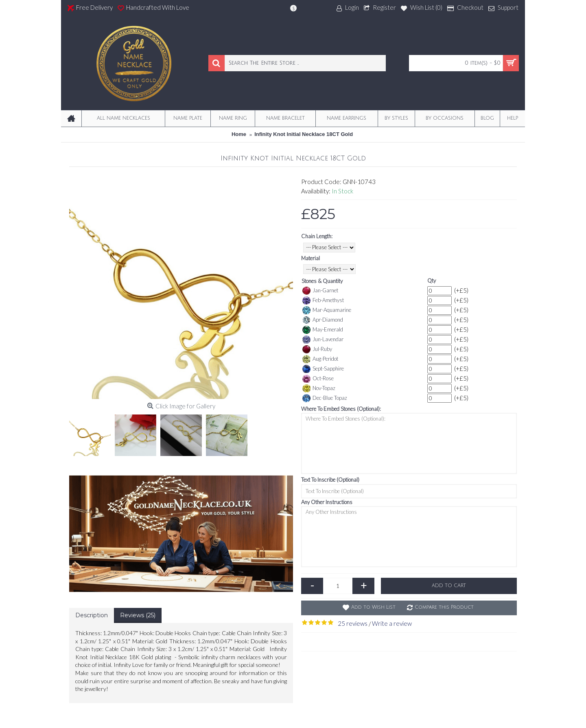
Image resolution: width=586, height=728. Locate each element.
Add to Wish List (373, 607)
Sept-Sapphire (323, 369)
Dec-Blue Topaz (325, 398)
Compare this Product (444, 607)
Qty (432, 281)
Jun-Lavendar (323, 340)
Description (92, 615)
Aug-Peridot (320, 359)
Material (310, 258)
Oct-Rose (318, 379)
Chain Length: (317, 236)
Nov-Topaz (319, 388)
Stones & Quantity (322, 281)
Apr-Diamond (323, 320)
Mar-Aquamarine (327, 310)
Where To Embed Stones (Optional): (341, 409)
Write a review (392, 623)
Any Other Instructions (327, 502)
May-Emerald (323, 330)
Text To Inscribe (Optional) (330, 480)
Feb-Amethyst (323, 300)
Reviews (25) (138, 615)
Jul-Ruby (317, 349)
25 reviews (353, 623)
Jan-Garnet (320, 291)
